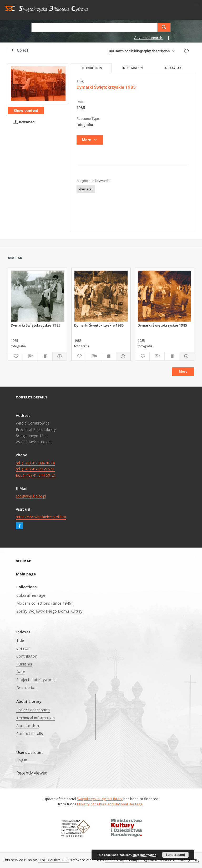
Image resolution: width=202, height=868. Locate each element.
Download (23, 122)
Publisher (24, 664)
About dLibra (28, 726)
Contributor (26, 656)
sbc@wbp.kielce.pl (31, 496)
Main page (26, 574)
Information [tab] (133, 68)
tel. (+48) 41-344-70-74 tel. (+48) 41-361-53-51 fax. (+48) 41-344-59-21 (36, 469)
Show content (26, 111)
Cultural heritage (31, 595)
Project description (33, 710)
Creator (23, 648)
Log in (22, 760)
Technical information (36, 718)
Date (21, 672)
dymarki (86, 189)
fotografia (85, 125)
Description (26, 687)
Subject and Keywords (36, 680)
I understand (175, 855)
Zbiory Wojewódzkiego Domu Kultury (49, 611)
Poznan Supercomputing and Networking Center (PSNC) (152, 860)
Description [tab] (91, 68)
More (183, 371)
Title (20, 640)
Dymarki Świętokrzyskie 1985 (36, 325)
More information (144, 855)
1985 (81, 108)
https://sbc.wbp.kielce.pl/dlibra (41, 517)
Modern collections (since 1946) (44, 603)
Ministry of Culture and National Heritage (110, 804)
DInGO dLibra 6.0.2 (54, 860)
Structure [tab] (174, 68)
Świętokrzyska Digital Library (100, 799)
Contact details (30, 734)
